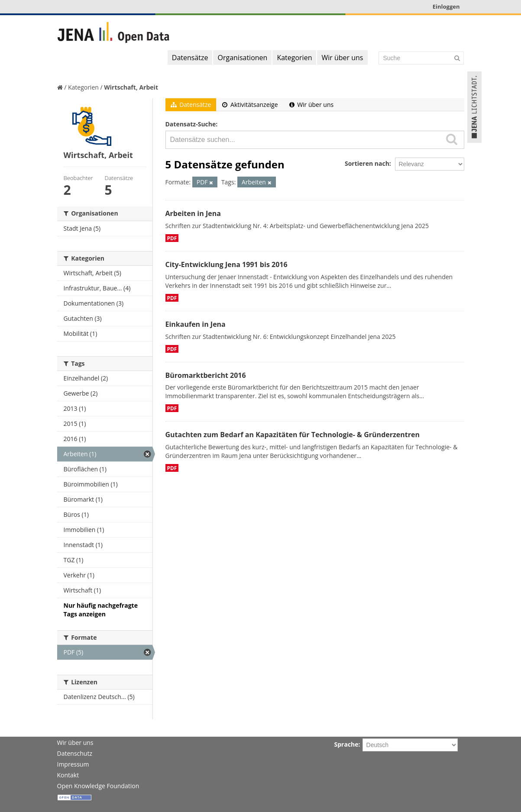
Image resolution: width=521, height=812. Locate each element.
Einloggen (446, 6)
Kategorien (294, 58)
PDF (172, 238)
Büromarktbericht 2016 (206, 375)
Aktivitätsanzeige (250, 105)
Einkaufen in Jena (196, 324)
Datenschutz (75, 753)
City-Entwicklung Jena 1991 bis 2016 (227, 264)
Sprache (346, 744)
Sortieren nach (367, 163)
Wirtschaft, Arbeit (131, 87)
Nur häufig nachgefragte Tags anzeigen (101, 610)
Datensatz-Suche (191, 124)
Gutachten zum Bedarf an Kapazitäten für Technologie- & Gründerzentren (293, 435)
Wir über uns (342, 58)
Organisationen (242, 58)
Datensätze (190, 58)
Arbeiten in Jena (193, 213)
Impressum (73, 764)
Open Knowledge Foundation (98, 786)
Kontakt (68, 775)
